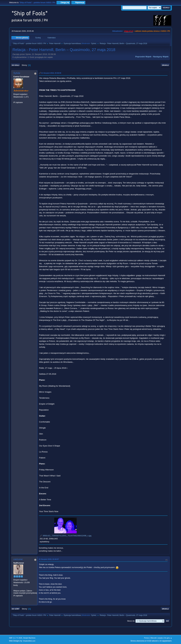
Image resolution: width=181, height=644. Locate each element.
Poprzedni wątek (143, 57)
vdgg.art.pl (128, 31)
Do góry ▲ (168, 638)
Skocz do (131, 621)
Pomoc (147, 638)
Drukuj (165, 65)
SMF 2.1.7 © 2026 (16, 638)
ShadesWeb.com (29, 641)
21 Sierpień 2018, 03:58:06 (51, 73)
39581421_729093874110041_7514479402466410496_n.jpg (66, 536)
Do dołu (16, 65)
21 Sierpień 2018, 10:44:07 (49, 559)
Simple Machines (29, 638)
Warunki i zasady (157, 638)
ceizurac (18, 559)
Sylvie (94, 44)
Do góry (16, 609)
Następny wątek (161, 57)
